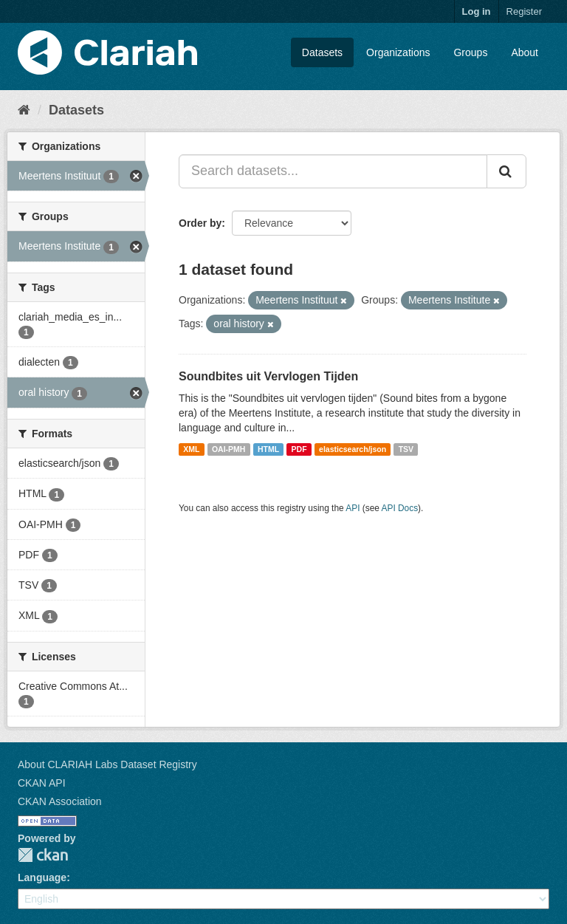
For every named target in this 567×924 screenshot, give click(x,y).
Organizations (398, 52)
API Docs (400, 508)
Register (524, 11)
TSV (406, 449)
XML (191, 449)
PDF (299, 449)
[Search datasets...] (333, 171)
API (353, 508)
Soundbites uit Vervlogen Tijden (268, 376)
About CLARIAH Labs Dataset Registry (107, 764)
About (525, 52)
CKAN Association (60, 801)
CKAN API (42, 783)
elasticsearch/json (353, 449)
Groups (470, 52)
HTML (268, 449)
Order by (200, 223)
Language (42, 877)
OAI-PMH (229, 449)
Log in (477, 11)
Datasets (322, 52)
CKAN (43, 855)
